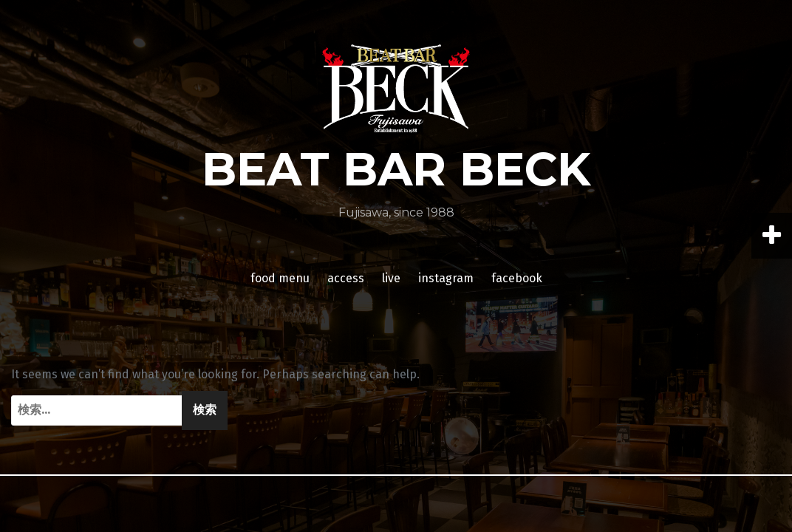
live (391, 278)
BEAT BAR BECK (396, 169)
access (346, 278)
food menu (280, 278)
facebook (517, 278)
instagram (446, 278)
